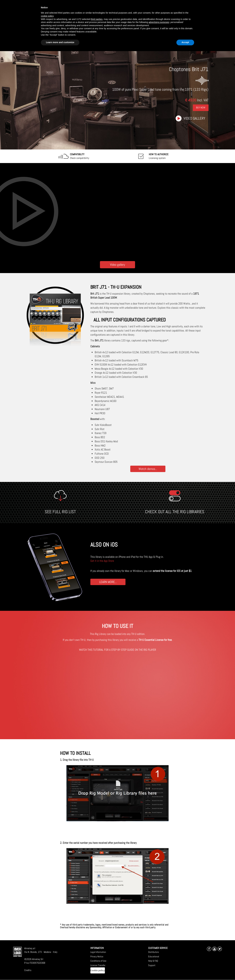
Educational (154, 956)
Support (152, 965)
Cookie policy (98, 970)
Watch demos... (148, 469)
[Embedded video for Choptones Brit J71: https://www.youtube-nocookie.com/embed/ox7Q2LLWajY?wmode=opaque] (117, 211)
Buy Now (201, 108)
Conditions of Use (98, 961)
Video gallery (194, 118)
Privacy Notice (97, 956)
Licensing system (159, 156)
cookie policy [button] (47, 16)
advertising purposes (159, 22)
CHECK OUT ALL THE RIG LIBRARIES (175, 512)
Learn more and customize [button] (60, 42)
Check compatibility (80, 156)
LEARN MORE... (108, 582)
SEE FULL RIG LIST (60, 512)
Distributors (154, 952)
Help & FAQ (153, 961)
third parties (97, 19)
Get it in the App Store (102, 561)
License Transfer (98, 965)
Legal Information (98, 952)
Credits (28, 970)
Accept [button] (185, 42)
